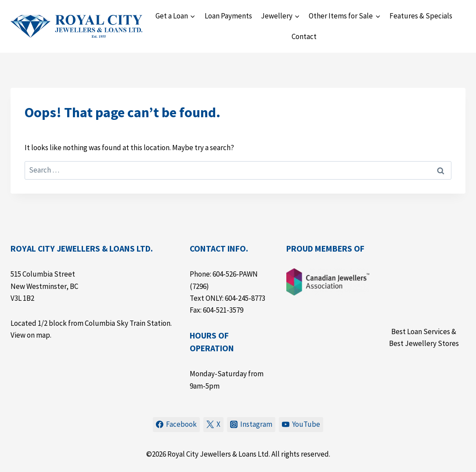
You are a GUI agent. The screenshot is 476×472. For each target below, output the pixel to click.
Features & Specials (421, 16)
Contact (304, 36)
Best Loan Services (421, 331)
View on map (30, 335)
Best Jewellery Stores (424, 343)
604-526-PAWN (235, 274)
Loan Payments (228, 16)
